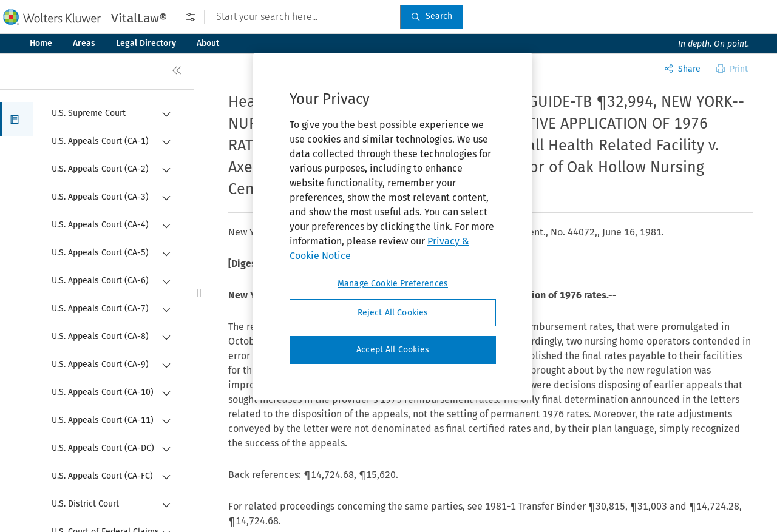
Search (432, 16)
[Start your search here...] (289, 17)
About (208, 43)
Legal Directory (146, 43)
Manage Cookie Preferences (393, 284)
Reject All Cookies (393, 313)
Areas (84, 43)
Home (41, 43)
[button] (17, 119)
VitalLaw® (139, 18)
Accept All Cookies (393, 350)
